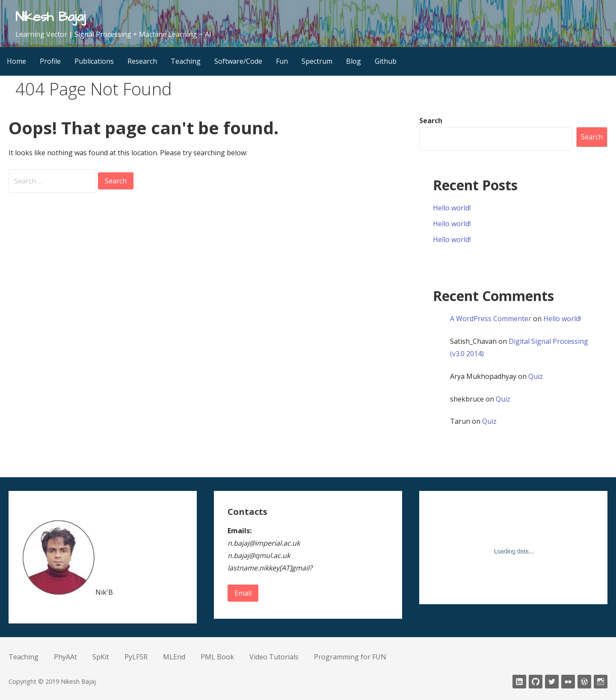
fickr (568, 682)
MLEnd (174, 657)
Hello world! (452, 208)
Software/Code (238, 61)
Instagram (601, 682)
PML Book (217, 657)
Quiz (536, 376)
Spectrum (317, 61)
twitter (552, 682)
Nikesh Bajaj (50, 17)
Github (386, 61)
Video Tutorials (274, 657)
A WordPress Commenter (491, 319)
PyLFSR (136, 657)
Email (243, 593)
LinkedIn (519, 682)
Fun (282, 61)
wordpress (584, 682)
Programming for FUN (350, 657)
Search (431, 121)
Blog (354, 61)
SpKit (101, 657)
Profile (50, 61)
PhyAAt (65, 657)
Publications (94, 61)
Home (16, 61)
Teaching (186, 61)
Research (142, 61)
